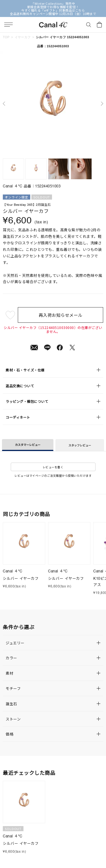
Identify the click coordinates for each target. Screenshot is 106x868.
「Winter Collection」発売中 (53, 3)
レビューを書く (53, 467)
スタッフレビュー (80, 445)
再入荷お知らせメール (61, 315)
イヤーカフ (23, 37)
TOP (6, 37)
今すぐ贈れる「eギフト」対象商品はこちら (53, 10)
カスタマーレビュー (28, 445)
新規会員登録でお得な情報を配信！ (53, 7)
